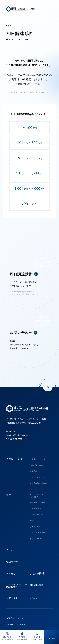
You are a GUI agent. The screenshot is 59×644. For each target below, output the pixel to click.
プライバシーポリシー (16, 618)
